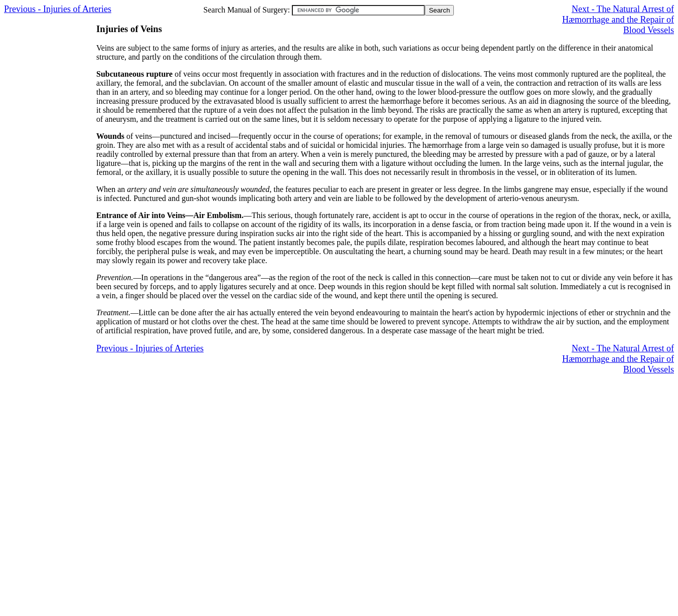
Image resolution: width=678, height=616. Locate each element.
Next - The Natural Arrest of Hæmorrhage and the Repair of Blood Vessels (618, 20)
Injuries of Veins (129, 29)
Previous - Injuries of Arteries (58, 9)
